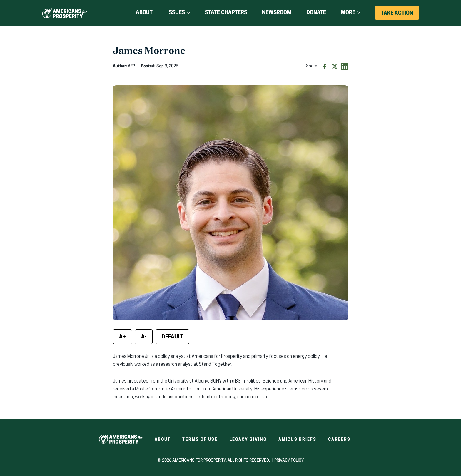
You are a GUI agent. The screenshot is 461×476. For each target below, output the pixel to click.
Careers (339, 440)
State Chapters (226, 13)
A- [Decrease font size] (144, 337)
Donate (316, 13)
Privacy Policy (289, 461)
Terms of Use (200, 440)
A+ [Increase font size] (122, 337)
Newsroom (277, 13)
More (348, 13)
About (144, 13)
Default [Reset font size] (172, 337)
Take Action (400, 15)
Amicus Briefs (297, 440)
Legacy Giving (248, 440)
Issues (176, 13)
